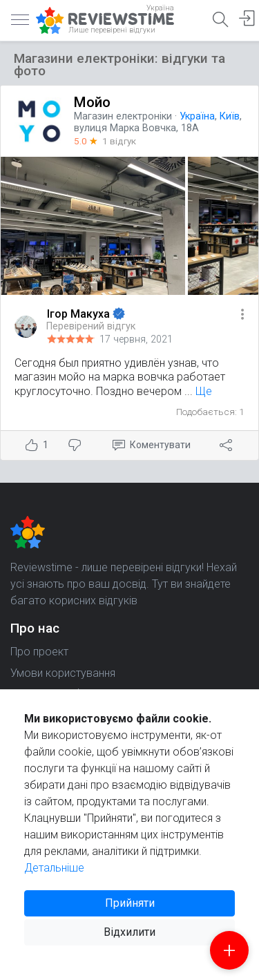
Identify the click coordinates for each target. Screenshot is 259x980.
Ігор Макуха (80, 314)
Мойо (92, 102)
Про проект (39, 652)
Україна (197, 116)
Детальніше (54, 868)
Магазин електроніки (123, 116)
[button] (242, 315)
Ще (204, 391)
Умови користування (63, 673)
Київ (230, 116)
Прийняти (130, 903)
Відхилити (129, 932)
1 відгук (119, 141)
